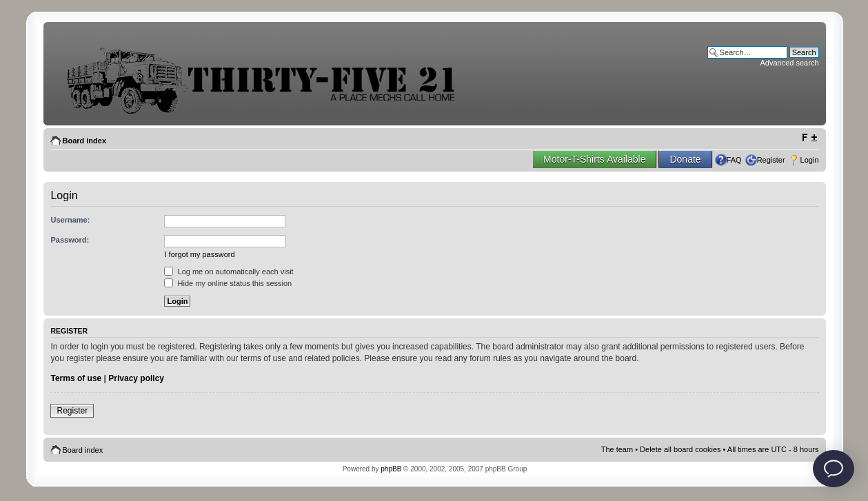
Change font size (809, 138)
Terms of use (76, 378)
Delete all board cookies (680, 449)
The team (617, 449)
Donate (685, 159)
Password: (70, 240)
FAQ (734, 160)
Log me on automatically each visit (229, 272)
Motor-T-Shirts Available (594, 159)
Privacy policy (136, 378)
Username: (70, 220)
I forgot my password (199, 254)
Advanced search (790, 63)
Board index (84, 141)
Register (771, 160)
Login (810, 160)
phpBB (391, 469)
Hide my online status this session (228, 283)
